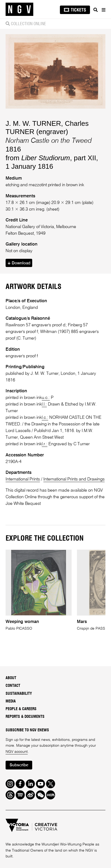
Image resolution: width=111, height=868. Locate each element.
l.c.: (45, 418)
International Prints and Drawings (74, 479)
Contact (13, 686)
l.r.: (45, 444)
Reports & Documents (25, 717)
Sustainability (19, 694)
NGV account (17, 752)
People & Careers (21, 709)
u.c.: (46, 398)
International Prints (23, 479)
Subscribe (19, 765)
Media (11, 701)
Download (19, 263)
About (11, 678)
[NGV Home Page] (19, 9)
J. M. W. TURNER (33, 123)
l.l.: (44, 404)
